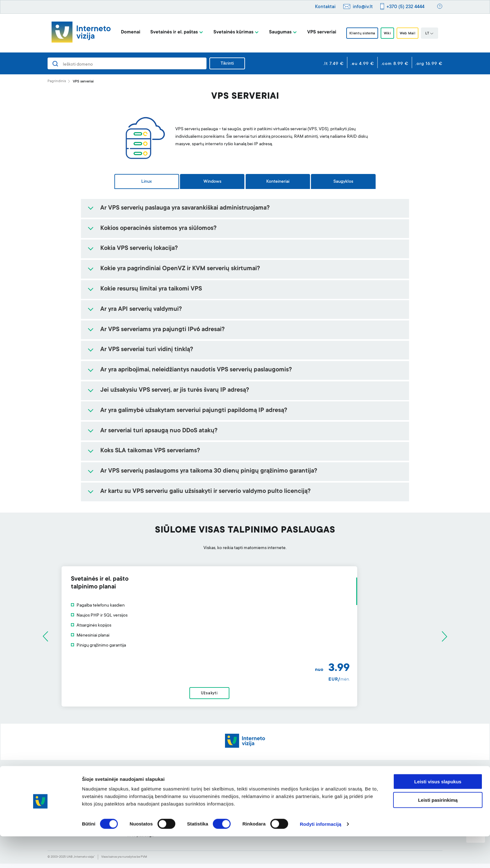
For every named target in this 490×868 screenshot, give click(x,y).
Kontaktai (325, 7)
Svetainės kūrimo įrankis (229, 780)
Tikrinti (227, 64)
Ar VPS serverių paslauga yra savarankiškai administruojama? (185, 208)
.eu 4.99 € (362, 64)
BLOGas (372, 790)
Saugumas (274, 32)
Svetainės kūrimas (227, 32)
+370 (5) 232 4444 (405, 7)
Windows (212, 182)
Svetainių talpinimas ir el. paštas (157, 790)
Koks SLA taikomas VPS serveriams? (150, 451)
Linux (147, 182)
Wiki (388, 33)
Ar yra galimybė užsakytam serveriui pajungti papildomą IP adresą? (194, 411)
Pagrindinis (57, 81)
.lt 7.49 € (333, 64)
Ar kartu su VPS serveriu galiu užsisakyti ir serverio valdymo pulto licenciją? (205, 492)
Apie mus (372, 780)
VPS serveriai (316, 32)
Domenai (125, 32)
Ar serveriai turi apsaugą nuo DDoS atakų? (159, 431)
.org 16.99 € (429, 64)
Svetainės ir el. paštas (168, 32)
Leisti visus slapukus (438, 813)
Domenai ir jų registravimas (153, 780)
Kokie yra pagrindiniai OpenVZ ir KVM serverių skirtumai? (180, 269)
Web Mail (412, 33)
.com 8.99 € (395, 64)
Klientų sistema (359, 33)
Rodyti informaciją (320, 856)
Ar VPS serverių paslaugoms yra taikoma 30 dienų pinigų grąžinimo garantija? (209, 471)
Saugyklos (343, 182)
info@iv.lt (363, 7)
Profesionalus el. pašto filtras (234, 790)
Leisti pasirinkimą (438, 832)
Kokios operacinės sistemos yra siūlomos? (158, 229)
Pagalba (292, 780)
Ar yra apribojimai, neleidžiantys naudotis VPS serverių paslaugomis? (196, 370)
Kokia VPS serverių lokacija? (139, 249)
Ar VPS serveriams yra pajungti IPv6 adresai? (162, 330)
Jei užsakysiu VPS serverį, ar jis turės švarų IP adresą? (175, 390)
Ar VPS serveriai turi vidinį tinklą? (147, 350)
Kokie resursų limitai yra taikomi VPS (151, 289)
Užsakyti (245, 696)
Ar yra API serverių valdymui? (141, 310)
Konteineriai (278, 182)
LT (435, 34)
